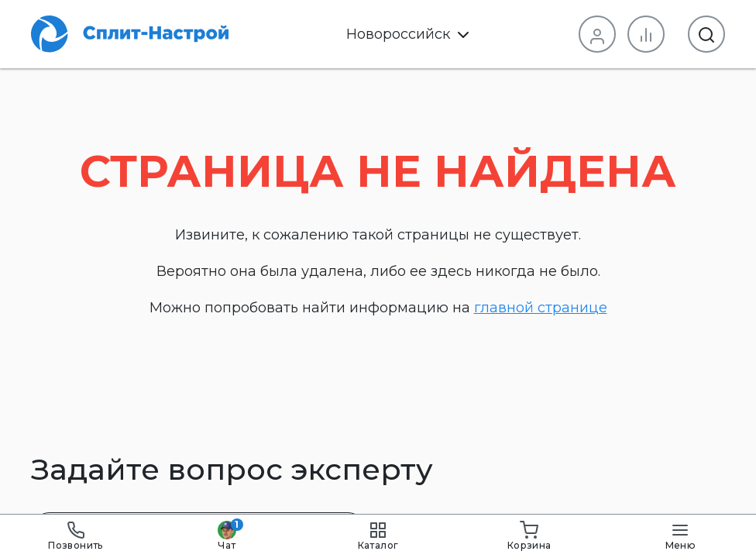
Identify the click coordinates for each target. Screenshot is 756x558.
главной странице (541, 308)
